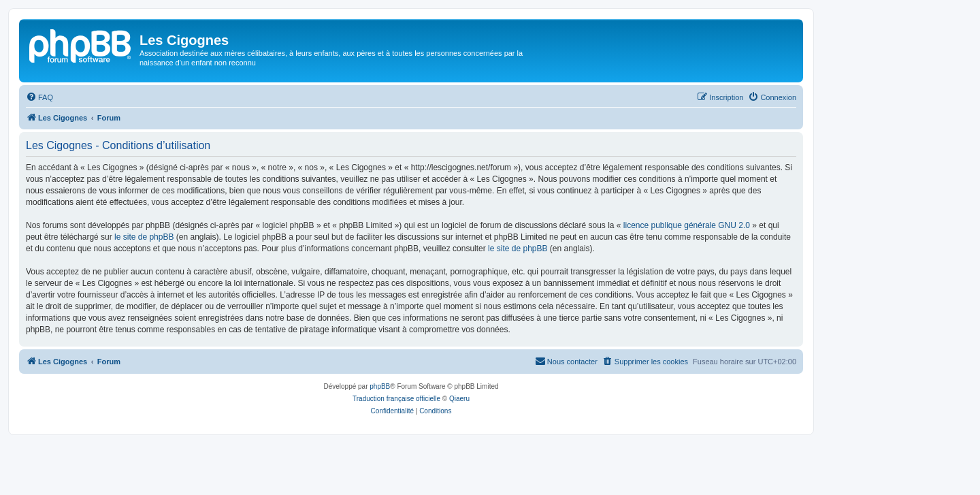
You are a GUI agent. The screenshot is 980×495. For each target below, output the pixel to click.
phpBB (380, 386)
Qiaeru (459, 399)
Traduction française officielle (396, 399)
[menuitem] (39, 97)
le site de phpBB (144, 237)
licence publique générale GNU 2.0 (687, 225)
